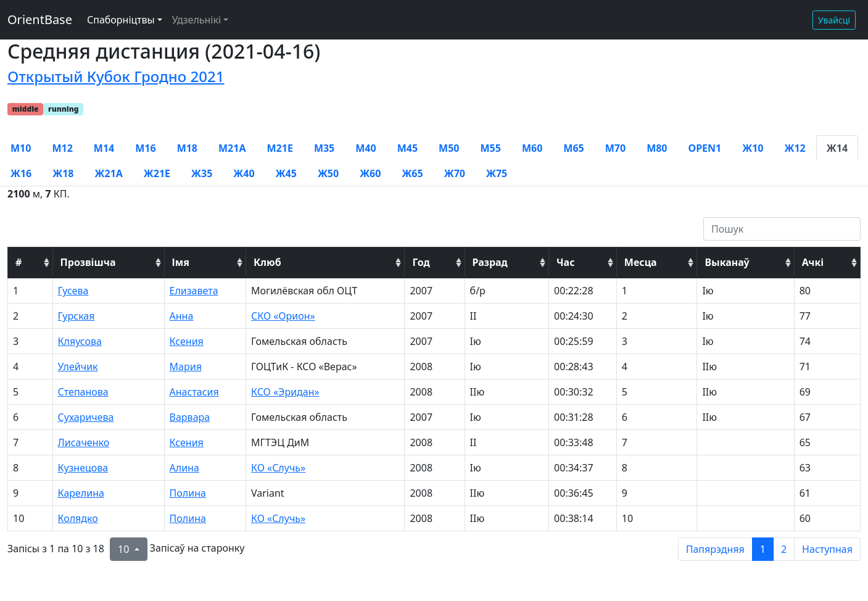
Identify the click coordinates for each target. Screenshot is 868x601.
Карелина (81, 493)
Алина (184, 468)
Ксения (187, 341)
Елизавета (194, 291)
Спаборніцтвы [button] (121, 20)
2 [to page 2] (784, 549)
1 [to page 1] (763, 549)
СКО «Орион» (283, 316)
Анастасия (194, 392)
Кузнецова (83, 468)
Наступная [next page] (827, 549)
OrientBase (40, 19)
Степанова (83, 392)
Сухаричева (86, 417)
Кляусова (80, 341)
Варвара (190, 417)
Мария (186, 367)
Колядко (78, 518)
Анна (182, 316)
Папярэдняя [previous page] (715, 549)
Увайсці (834, 20)
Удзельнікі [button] (196, 20)
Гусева (73, 291)
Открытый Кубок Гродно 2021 (116, 76)
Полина (188, 493)
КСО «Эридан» (285, 392)
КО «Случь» (278, 468)
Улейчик (78, 367)
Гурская (76, 316)
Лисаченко (84, 442)
